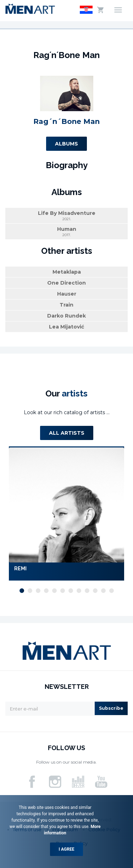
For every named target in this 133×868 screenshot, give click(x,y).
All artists (67, 433)
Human (66, 232)
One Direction (66, 283)
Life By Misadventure (66, 216)
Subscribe (111, 708)
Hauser (67, 294)
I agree (67, 849)
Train (66, 305)
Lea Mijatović (66, 327)
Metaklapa (67, 272)
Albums (66, 144)
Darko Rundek (66, 316)
